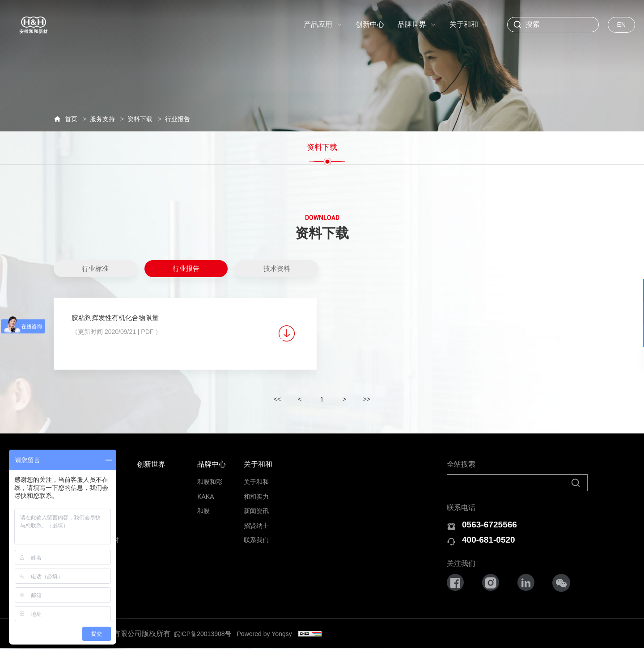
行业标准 (95, 263)
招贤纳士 (256, 522)
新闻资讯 (256, 507)
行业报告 (186, 263)
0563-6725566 (494, 522)
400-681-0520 (493, 540)
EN (621, 25)
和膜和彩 (210, 479)
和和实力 (256, 493)
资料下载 (322, 144)
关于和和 (258, 461)
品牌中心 (212, 461)
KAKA (205, 493)
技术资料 (277, 263)
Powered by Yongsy (280, 634)
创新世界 (151, 461)
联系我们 (256, 536)
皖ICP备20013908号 (208, 634)
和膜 (203, 507)
